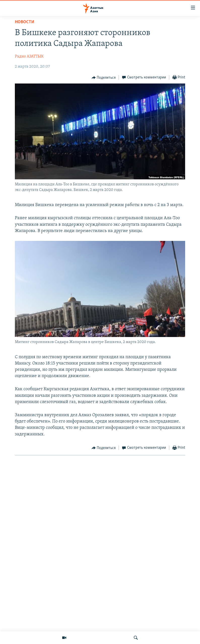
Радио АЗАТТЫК (29, 57)
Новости (25, 22)
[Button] (104, 78)
